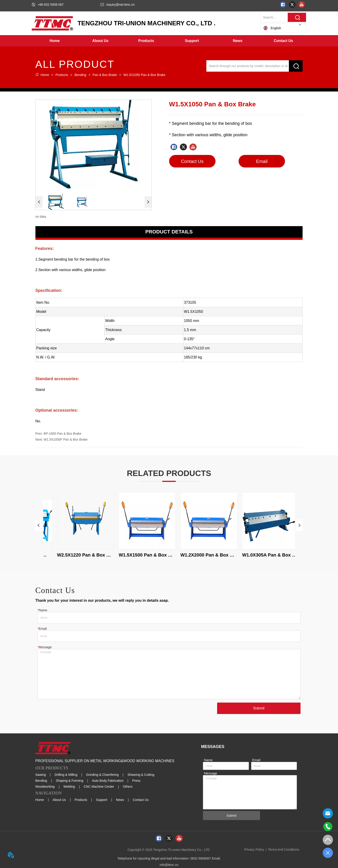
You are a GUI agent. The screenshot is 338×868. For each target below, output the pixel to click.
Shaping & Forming (69, 781)
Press (136, 781)
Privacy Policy (254, 850)
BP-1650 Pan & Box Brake (63, 434)
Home (45, 75)
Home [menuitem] (55, 41)
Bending (80, 75)
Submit (259, 708)
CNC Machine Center (99, 787)
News (120, 800)
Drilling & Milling (66, 775)
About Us (59, 800)
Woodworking (45, 787)
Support (102, 800)
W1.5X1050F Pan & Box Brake (66, 439)
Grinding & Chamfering (102, 775)
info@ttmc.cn (169, 865)
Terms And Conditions (284, 850)
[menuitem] (100, 41)
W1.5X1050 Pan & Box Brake (144, 75)
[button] (100, 41)
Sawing (41, 775)
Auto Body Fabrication (108, 781)
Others (128, 787)
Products (62, 75)
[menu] (169, 41)
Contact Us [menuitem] (283, 41)
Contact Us (141, 800)
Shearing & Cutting (141, 775)
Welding (69, 787)
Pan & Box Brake (105, 75)
